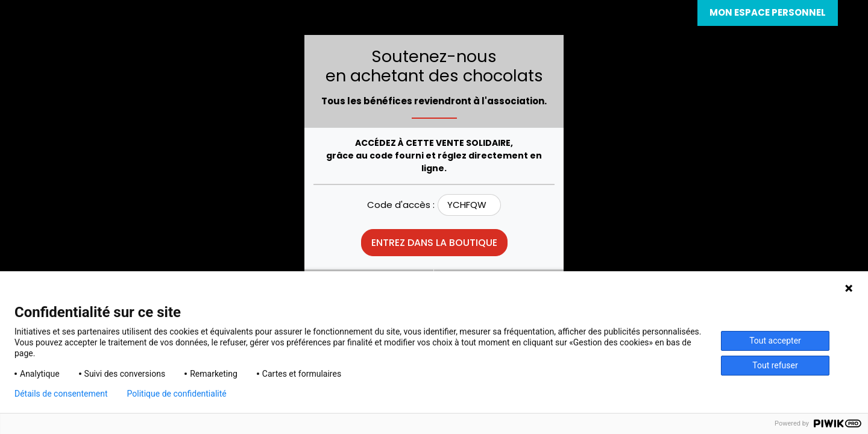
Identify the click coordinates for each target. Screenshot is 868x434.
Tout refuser (775, 365)
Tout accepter (775, 341)
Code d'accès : (401, 205)
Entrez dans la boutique (434, 243)
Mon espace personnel (768, 12)
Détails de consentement (61, 394)
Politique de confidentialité (177, 394)
